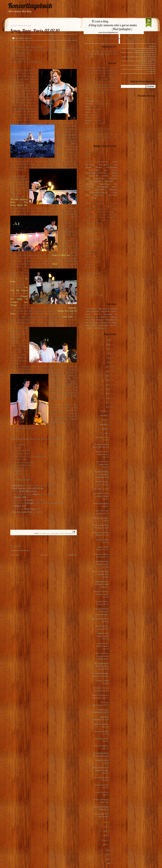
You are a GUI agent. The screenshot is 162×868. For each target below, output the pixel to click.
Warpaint (99, 167)
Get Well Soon (103, 162)
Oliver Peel (89, 101)
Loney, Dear (17, 485)
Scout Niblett (90, 184)
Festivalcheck (151, 71)
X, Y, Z (91, 57)
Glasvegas (108, 314)
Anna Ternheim (112, 167)
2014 (108, 389)
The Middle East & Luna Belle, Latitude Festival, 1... (101, 584)
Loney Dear (55, 533)
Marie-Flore (109, 181)
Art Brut (114, 309)
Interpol (106, 176)
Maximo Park (94, 176)
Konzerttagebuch (30, 6)
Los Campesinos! (95, 181)
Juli (106, 433)
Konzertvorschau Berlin (147, 63)
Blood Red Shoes (93, 311)
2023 (108, 349)
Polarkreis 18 (105, 323)
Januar (105, 844)
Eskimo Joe (97, 314)
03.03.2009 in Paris (28, 491)
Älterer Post (73, 555)
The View (114, 325)
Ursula (88, 118)
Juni (106, 822)
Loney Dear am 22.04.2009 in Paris (28, 488)
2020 (108, 362)
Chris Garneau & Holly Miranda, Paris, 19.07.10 (100, 574)
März (106, 835)
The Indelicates (103, 187)
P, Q (102, 54)
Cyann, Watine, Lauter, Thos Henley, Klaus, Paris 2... (101, 496)
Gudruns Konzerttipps (148, 59)
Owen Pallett (112, 195)
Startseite (44, 555)
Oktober (104, 420)
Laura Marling (100, 190)
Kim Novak (99, 195)
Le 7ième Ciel (45, 533)
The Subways (103, 325)
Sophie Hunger (104, 184)
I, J (115, 51)
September (104, 424)
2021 (109, 358)
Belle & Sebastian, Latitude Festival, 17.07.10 (102, 564)
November (104, 415)
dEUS (114, 311)
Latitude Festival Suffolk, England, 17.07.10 (102, 646)
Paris (62, 533)
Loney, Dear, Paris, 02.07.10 (35, 31)
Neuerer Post (15, 555)
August (105, 429)
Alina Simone (92, 309)
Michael (88, 120)
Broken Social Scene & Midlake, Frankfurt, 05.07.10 (100, 770)
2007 (108, 859)
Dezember (104, 411)
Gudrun (88, 109)
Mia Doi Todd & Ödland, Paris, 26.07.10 (103, 464)
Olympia (30, 503)
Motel (35, 494)
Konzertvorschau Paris (147, 55)
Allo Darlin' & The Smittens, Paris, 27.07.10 (102, 454)
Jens (87, 115)
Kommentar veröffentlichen (20, 550)
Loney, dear (113, 178)
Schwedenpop (70, 533)
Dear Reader (104, 165)
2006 (108, 863)
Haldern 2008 (20, 497)
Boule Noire (30, 509)
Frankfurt (29, 500)
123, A (89, 51)
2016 (108, 380)
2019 (108, 367)
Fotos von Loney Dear (22, 512)
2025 (109, 340)
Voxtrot (89, 328)
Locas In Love (99, 178)
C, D (98, 51)
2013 (108, 394)
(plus (106, 170)
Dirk (87, 123)
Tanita (88, 112)
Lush (95, 198)
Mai (106, 827)
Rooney (94, 325)
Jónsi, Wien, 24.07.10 (101, 489)
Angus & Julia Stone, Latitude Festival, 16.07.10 (101, 594)
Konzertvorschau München (146, 67)
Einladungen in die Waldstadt (145, 50)
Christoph (89, 104)
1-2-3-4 (100, 295)
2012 (108, 398)
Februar (105, 840)
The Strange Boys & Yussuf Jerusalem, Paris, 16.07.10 (101, 666)
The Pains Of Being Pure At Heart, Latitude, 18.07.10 (102, 474)
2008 (108, 854)
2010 (108, 407)
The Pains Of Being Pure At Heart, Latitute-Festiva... (102, 612)
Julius (87, 107)
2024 (108, 344)
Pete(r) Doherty (95, 170)
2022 (109, 353)
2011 (108, 403)
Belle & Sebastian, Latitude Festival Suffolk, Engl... (102, 656)
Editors (115, 173)
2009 (108, 850)
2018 (108, 371)
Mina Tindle (102, 173)
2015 (108, 385)
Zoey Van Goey (99, 328)
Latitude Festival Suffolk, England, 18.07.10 (102, 636)
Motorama (113, 190)
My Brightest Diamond (98, 192)
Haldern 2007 (20, 506)
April (106, 831)
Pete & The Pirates (97, 320)
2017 (108, 376)
